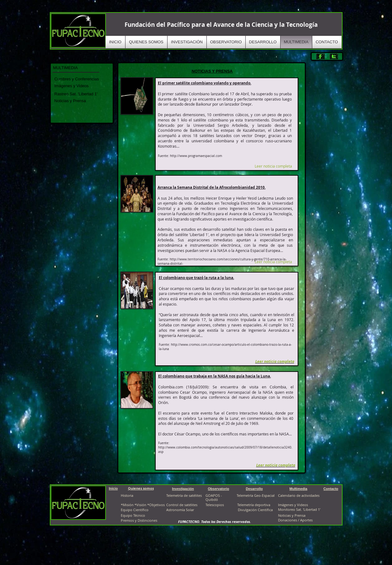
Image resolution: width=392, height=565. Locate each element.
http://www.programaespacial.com (196, 156)
